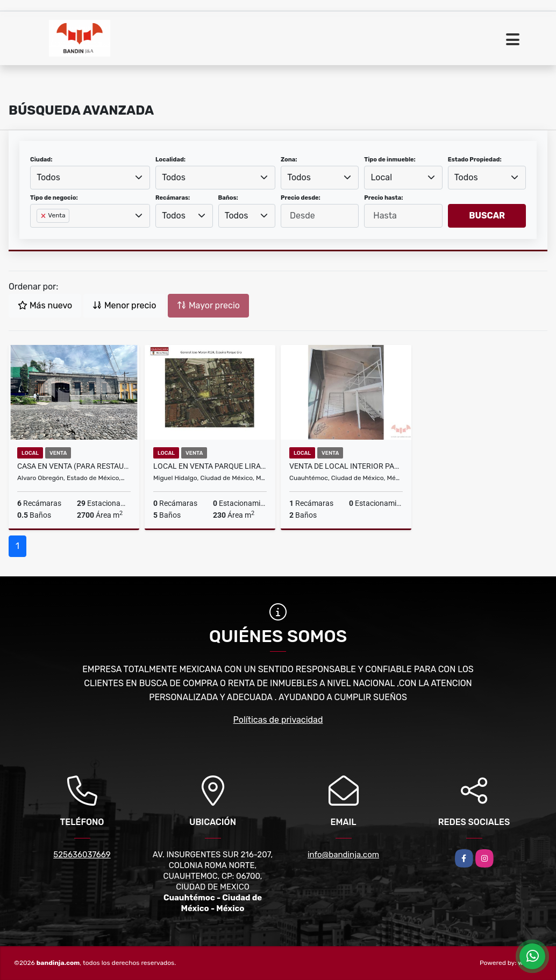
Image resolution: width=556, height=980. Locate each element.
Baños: (228, 198)
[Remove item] (44, 216)
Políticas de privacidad (278, 720)
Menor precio (124, 305)
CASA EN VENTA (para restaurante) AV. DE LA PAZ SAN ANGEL (74, 466)
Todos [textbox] (48, 177)
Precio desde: (301, 198)
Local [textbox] (382, 177)
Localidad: (170, 160)
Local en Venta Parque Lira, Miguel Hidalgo (210, 466)
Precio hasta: (383, 198)
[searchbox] (40, 233)
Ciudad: (41, 160)
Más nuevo (45, 305)
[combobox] (90, 178)
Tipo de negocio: (54, 198)
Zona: (289, 160)
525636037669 (82, 855)
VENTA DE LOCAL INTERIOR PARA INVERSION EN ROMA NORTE (346, 466)
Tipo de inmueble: (390, 160)
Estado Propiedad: (475, 160)
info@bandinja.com (343, 855)
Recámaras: (173, 198)
